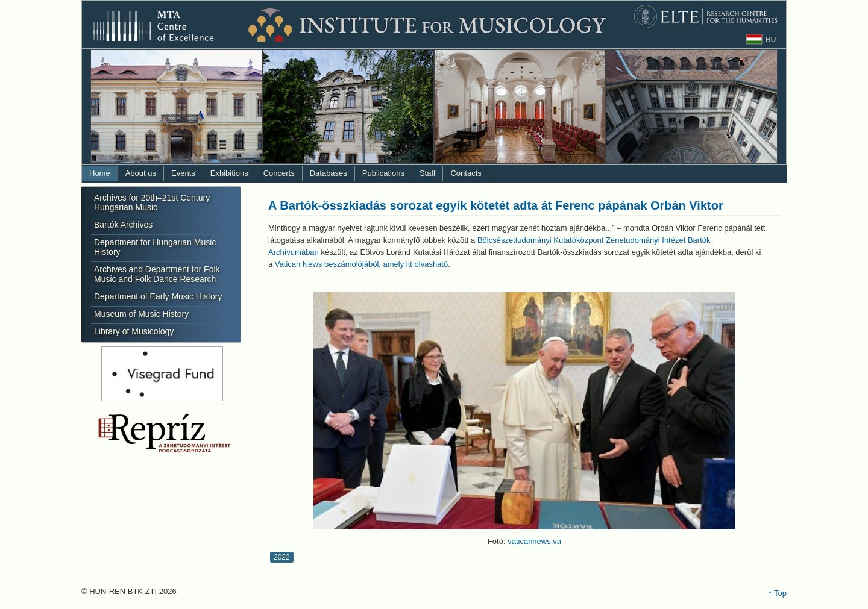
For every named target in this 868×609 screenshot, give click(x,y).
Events (183, 173)
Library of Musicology (134, 331)
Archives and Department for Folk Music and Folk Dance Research (157, 274)
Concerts (279, 173)
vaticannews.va (534, 541)
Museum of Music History (141, 314)
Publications (383, 173)
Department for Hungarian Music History (155, 247)
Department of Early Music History (158, 296)
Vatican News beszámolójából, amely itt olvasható (361, 264)
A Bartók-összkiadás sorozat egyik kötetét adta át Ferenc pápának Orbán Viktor (496, 205)
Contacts (466, 173)
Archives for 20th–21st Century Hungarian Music (152, 202)
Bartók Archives (123, 225)
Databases (329, 173)
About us (141, 173)
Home (100, 173)
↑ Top (777, 593)
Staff (428, 173)
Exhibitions (229, 173)
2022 (282, 557)
